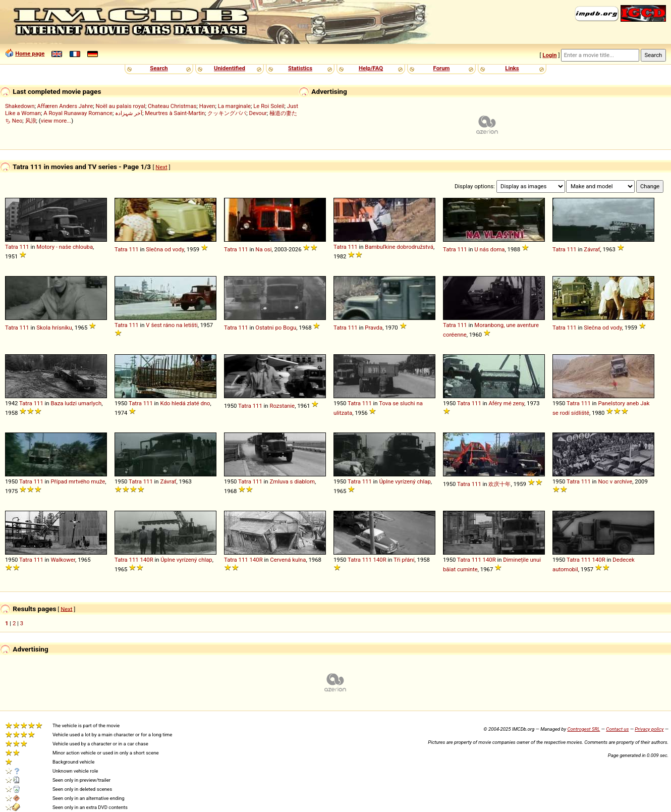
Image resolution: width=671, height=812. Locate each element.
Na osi (263, 249)
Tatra (12, 247)
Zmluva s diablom (292, 481)
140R (147, 560)
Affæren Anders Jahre (65, 106)
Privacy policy (649, 729)
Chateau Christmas (172, 106)
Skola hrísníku (54, 328)
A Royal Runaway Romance (78, 113)
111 (24, 247)
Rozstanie (282, 406)
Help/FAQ (371, 68)
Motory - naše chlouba (65, 247)
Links (512, 68)
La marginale (234, 106)
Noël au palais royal (120, 106)
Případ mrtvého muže (78, 481)
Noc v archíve (615, 481)
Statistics (300, 68)
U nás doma (489, 249)
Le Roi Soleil (269, 106)
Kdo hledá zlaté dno (185, 403)
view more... (56, 121)
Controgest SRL (583, 729)
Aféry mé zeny (506, 403)
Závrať (592, 249)
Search (159, 68)
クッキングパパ (227, 113)
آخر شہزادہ (129, 113)
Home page (30, 53)
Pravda (374, 328)
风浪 (31, 121)
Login (549, 55)
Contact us (617, 729)
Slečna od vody (165, 249)
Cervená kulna (288, 560)
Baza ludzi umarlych (76, 403)
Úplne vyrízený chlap (405, 481)
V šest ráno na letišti (172, 325)
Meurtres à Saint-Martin (175, 113)
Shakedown (20, 106)
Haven (207, 106)
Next (161, 167)
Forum (442, 68)
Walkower (63, 560)
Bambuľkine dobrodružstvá (399, 247)
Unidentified (230, 68)
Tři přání (404, 560)
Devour (258, 113)
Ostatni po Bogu (276, 328)
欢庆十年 (499, 484)
